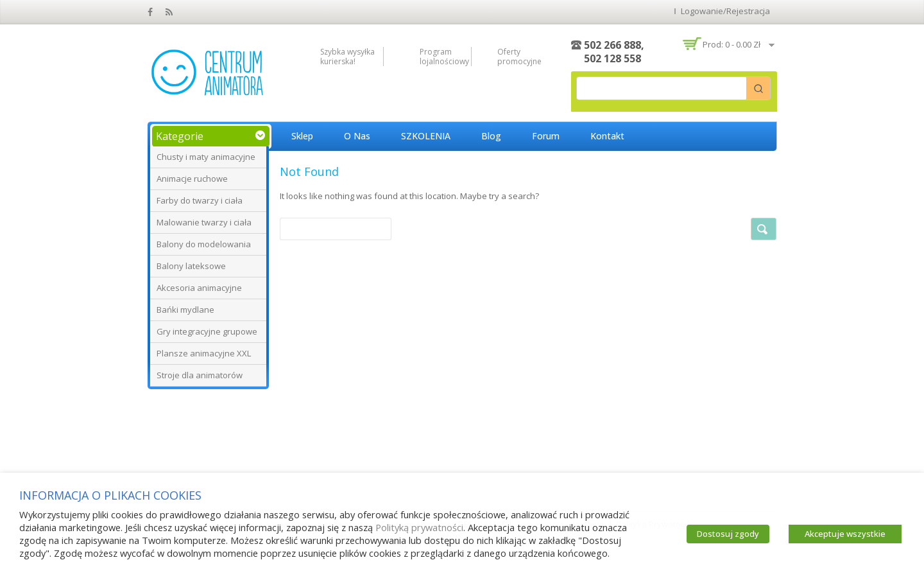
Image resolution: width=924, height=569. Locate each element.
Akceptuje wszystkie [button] (845, 534)
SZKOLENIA (426, 136)
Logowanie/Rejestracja (725, 11)
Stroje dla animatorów (200, 375)
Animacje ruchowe (192, 179)
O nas (357, 136)
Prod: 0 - (732, 44)
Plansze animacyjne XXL (204, 353)
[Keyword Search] (662, 88)
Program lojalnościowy (442, 57)
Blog (491, 136)
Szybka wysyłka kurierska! (347, 57)
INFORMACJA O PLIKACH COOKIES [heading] (110, 495)
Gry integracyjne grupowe (207, 331)
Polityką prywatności (419, 527)
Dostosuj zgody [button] (728, 534)
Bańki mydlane (185, 310)
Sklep (302, 136)
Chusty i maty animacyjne (206, 157)
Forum (546, 136)
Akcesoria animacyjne (199, 288)
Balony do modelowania (204, 244)
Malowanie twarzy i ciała (204, 222)
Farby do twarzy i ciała (200, 200)
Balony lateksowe (191, 266)
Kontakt (607, 136)
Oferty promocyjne (519, 57)
